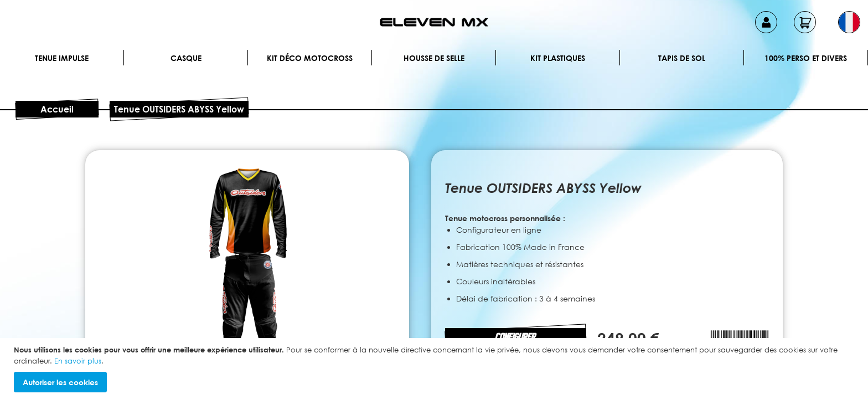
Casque (186, 58)
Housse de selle (434, 58)
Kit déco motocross (310, 58)
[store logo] (434, 22)
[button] (849, 22)
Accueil (57, 109)
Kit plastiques (558, 58)
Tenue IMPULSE (62, 58)
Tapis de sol (682, 58)
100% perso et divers (806, 58)
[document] (435, 369)
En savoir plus (78, 361)
